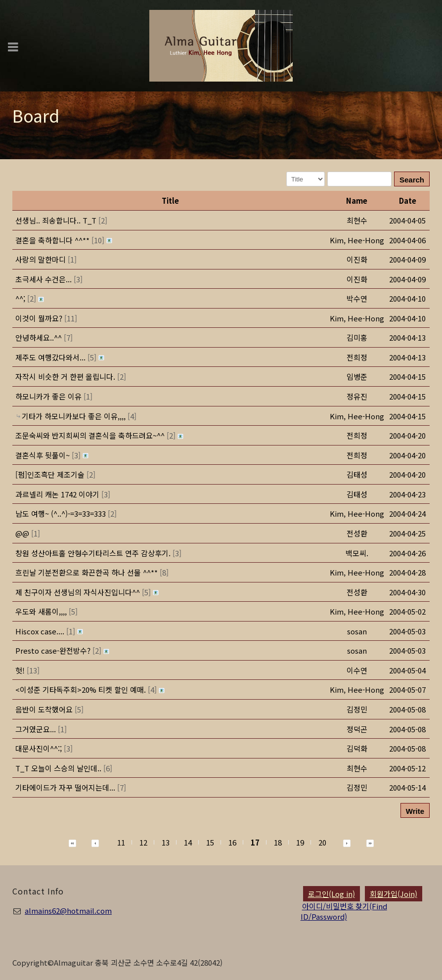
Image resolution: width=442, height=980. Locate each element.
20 (322, 842)
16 (232, 842)
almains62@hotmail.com (68, 911)
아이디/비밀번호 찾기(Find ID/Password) (344, 911)
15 (210, 842)
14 (188, 842)
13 (166, 842)
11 (121, 842)
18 (278, 842)
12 (143, 842)
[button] (357, 240)
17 (255, 842)
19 (300, 842)
